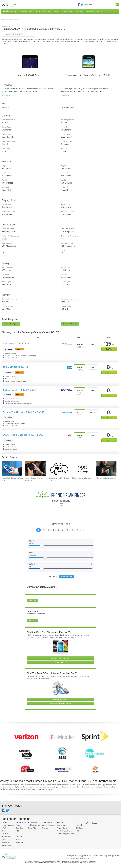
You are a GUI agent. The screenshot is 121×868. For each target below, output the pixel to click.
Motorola (18, 836)
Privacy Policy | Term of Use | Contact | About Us (89, 854)
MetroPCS (5, 841)
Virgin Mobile (6, 836)
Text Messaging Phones (61, 833)
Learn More (32, 601)
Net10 (4, 838)
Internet (56, 11)
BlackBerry (18, 828)
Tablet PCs (30, 828)
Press (91, 4)
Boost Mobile (6, 844)
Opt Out (116, 854)
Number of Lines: (60, 524)
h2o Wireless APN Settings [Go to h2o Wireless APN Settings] (81, 478)
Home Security (68, 11)
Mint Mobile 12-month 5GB (16, 344)
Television (43, 828)
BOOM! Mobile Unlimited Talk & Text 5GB (23, 435)
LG (16, 833)
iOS (72, 830)
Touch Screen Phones (60, 830)
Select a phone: (61, 501)
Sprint (4, 830)
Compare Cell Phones (9, 20)
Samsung (18, 841)
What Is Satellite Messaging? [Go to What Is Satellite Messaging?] (106, 478)
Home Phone (40, 11)
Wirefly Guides (85, 823)
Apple (17, 825)
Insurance (80, 11)
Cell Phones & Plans (10, 11)
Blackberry (74, 828)
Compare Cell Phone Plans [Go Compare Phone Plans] (60, 658)
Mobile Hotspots (32, 825)
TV (49, 11)
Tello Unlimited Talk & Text (16, 367)
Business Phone (26, 11)
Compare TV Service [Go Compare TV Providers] (61, 699)
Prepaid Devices (58, 828)
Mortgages (90, 11)
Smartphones (57, 825)
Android (73, 825)
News (86, 4)
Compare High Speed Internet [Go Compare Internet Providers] (61, 703)
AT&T (3, 828)
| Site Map (110, 854)
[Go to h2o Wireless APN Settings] (83, 469)
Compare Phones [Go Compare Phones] (60, 662)
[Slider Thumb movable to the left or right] (42, 546)
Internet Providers (45, 825)
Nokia (17, 838)
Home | (69, 854)
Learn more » (7, 95)
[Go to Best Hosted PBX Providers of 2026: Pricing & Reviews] (59, 469)
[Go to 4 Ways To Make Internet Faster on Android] (12, 469)
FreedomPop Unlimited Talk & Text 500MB (23, 412)
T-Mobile (4, 833)
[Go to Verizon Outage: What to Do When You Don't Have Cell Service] (36, 469)
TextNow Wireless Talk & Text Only (20, 390)
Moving (100, 11)
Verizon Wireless (7, 825)
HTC (16, 830)
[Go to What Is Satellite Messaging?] (106, 469)
